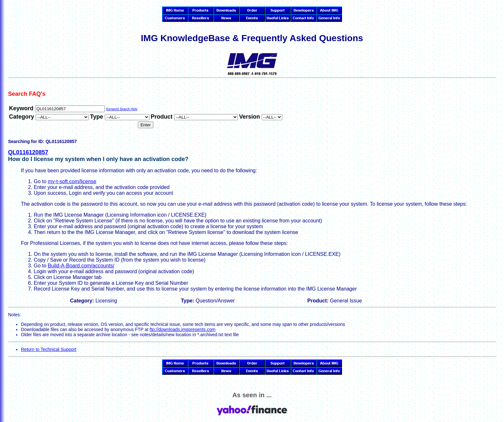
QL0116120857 (28, 152)
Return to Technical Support (49, 349)
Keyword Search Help (122, 109)
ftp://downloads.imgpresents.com (183, 329)
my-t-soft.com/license (72, 181)
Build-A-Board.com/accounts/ (81, 266)
